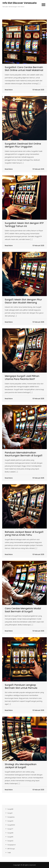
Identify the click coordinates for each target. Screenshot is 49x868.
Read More (9, 90)
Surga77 (10, 829)
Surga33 (10, 821)
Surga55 (10, 837)
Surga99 (10, 833)
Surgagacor (12, 845)
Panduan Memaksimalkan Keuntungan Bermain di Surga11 (24, 454)
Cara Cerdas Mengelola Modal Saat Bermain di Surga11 (23, 610)
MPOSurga (11, 849)
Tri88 (9, 853)
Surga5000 (11, 825)
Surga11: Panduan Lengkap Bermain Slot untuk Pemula (21, 686)
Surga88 (10, 809)
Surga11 (10, 813)
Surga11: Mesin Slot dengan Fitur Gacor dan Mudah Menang (23, 301)
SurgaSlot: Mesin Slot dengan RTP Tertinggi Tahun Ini (24, 225)
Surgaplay (11, 817)
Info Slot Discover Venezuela (20, 3)
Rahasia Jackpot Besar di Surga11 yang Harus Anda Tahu (24, 533)
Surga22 (10, 841)
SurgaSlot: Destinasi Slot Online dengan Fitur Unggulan (23, 145)
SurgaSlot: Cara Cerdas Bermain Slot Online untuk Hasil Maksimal (24, 69)
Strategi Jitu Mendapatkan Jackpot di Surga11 (21, 766)
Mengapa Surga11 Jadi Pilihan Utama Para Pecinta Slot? (22, 378)
